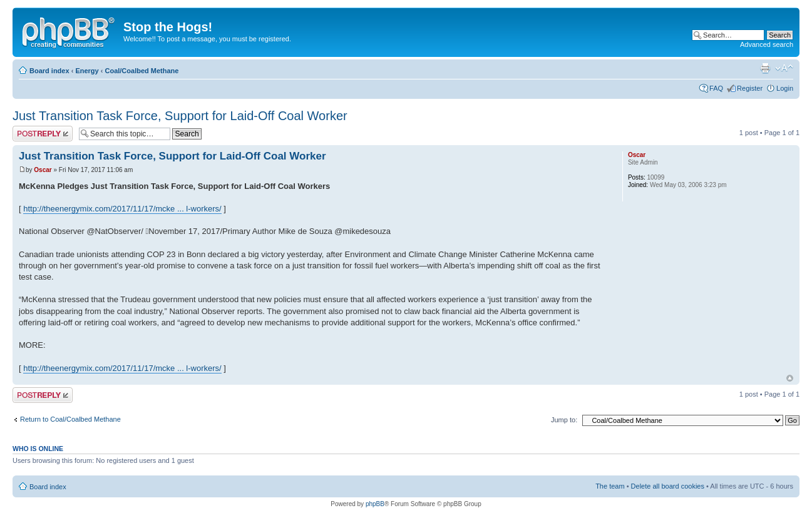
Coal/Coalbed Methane (141, 71)
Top (790, 378)
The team (610, 486)
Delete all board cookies (668, 486)
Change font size (784, 68)
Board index (49, 71)
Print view (765, 68)
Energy (87, 71)
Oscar (43, 170)
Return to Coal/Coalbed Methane (70, 419)
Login (785, 88)
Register (750, 88)
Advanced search (767, 44)
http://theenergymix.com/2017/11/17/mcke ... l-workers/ (122, 209)
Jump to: (564, 420)
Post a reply (43, 134)
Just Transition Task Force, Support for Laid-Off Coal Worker (180, 116)
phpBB (375, 504)
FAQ (716, 88)
